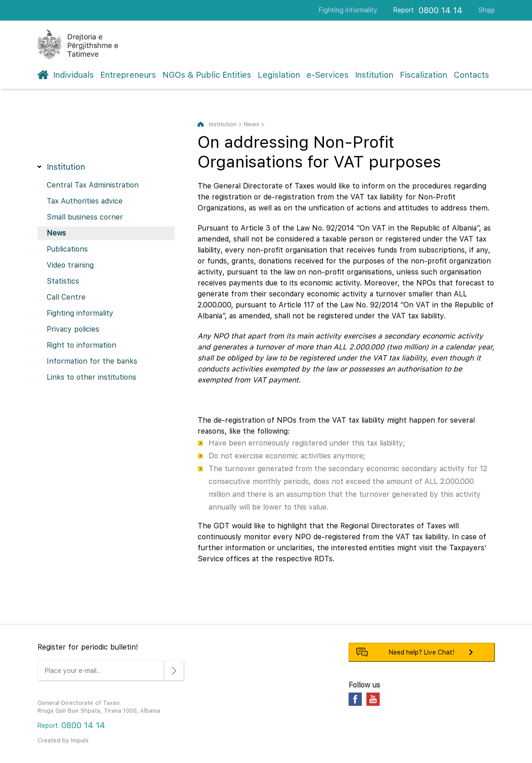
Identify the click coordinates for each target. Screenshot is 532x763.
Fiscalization (424, 75)
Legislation (279, 75)
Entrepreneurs (128, 75)
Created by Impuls (63, 740)
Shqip (487, 10)
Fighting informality (348, 10)
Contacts (471, 75)
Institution (374, 75)
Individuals (73, 75)
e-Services (328, 75)
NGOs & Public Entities (207, 75)
